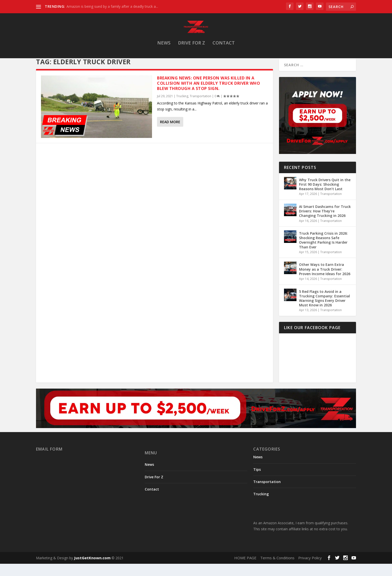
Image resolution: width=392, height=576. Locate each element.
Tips (257, 484)
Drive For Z (191, 48)
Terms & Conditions (277, 572)
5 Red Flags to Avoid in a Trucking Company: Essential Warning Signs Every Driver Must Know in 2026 (324, 313)
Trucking (182, 111)
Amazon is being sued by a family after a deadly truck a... (112, 6)
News (164, 48)
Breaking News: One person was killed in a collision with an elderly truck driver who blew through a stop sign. (208, 98)
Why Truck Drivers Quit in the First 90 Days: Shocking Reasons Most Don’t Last (325, 199)
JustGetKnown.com (92, 572)
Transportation (200, 111)
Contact (224, 48)
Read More (170, 136)
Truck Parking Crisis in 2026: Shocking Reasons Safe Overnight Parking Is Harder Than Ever (323, 255)
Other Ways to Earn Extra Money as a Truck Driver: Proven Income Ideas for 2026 (325, 284)
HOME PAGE (245, 572)
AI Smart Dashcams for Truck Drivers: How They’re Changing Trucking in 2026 (325, 226)
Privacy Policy (310, 572)
